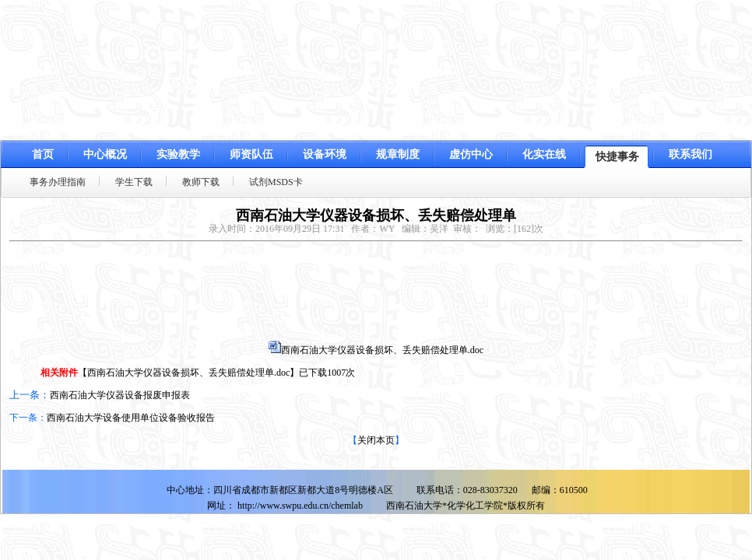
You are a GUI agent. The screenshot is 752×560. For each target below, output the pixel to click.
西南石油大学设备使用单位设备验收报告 (131, 418)
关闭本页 (376, 440)
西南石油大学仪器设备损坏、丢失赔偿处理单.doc (382, 350)
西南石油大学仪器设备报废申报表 (120, 395)
